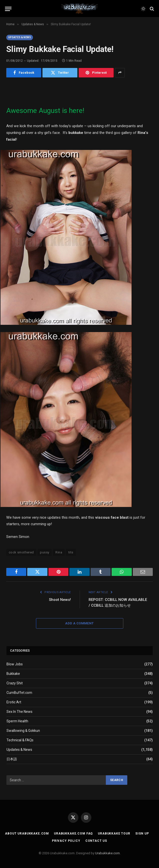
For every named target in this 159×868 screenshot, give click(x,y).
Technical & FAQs (20, 740)
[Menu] (8, 9)
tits (71, 552)
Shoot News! (60, 600)
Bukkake (13, 674)
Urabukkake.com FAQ (73, 834)
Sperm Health (17, 721)
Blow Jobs (15, 664)
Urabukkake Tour (114, 834)
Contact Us (96, 841)
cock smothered (21, 552)
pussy (45, 552)
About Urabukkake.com (27, 834)
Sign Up (142, 834)
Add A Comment (79, 623)
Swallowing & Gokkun (23, 731)
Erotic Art (14, 702)
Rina (59, 552)
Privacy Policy (66, 841)
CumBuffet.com (19, 693)
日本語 (12, 759)
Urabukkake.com (107, 853)
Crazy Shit (15, 683)
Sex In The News (19, 712)
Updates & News (20, 37)
